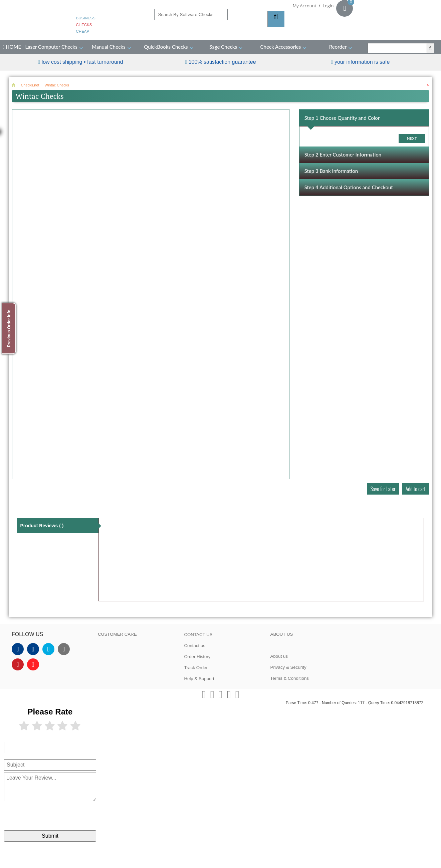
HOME (12, 47)
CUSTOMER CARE (117, 634)
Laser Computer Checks (51, 47)
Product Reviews (42, 526)
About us (279, 656)
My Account (305, 6)
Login (328, 6)
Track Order (196, 668)
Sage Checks (223, 47)
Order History (197, 657)
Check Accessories (281, 47)
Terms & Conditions (290, 678)
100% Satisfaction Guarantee (222, 62)
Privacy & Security (288, 667)
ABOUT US (282, 634)
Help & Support (199, 679)
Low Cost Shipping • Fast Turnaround (82, 62)
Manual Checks (109, 47)
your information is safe (362, 62)
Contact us (195, 646)
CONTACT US (198, 635)
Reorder (338, 47)
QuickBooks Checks (166, 47)
